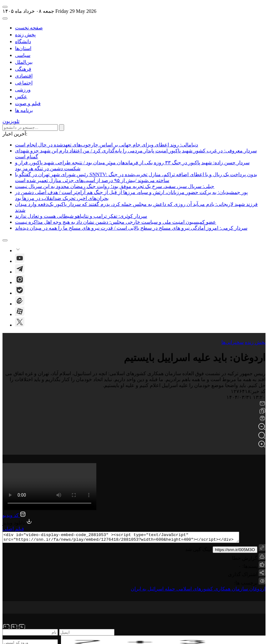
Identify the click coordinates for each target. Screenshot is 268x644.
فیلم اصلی (13, 529)
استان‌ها (23, 48)
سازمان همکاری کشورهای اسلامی (212, 591)
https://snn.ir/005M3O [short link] (235, 552)
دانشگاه (23, 41)
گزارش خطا (249, 559)
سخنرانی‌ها (233, 342)
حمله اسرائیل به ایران (153, 591)
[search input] (30, 128)
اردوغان (257, 591)
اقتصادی (24, 76)
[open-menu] (5, 7)
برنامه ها (24, 110)
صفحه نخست (29, 28)
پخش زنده (25, 35)
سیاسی (23, 55)
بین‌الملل (24, 62)
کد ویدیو (14, 515)
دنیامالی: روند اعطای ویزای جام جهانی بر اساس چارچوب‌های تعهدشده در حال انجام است (106, 145)
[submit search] (62, 128)
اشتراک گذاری (243, 576)
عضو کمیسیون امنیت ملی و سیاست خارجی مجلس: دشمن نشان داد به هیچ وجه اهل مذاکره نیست (116, 222)
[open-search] (5, 18)
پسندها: (249, 568)
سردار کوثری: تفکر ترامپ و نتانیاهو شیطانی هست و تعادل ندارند (81, 216)
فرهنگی (23, 69)
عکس (21, 97)
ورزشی (23, 90)
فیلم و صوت (28, 103)
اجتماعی (24, 83)
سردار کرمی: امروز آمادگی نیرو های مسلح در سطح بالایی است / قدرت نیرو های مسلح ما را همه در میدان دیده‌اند (131, 228)
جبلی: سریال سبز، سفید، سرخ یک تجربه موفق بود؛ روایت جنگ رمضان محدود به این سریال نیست (115, 186)
